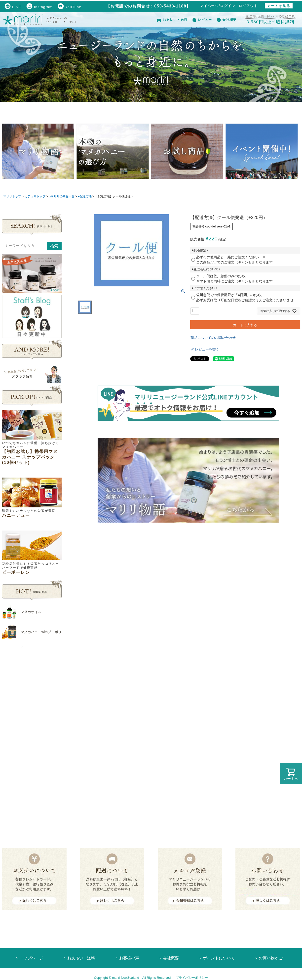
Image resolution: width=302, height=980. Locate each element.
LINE (13, 7)
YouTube (70, 7)
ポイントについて (219, 958)
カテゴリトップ (35, 196)
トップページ (31, 958)
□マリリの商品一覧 (61, 196)
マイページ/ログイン (218, 6)
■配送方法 (85, 196)
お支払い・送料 (172, 20)
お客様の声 (129, 958)
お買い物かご (271, 958)
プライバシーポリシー (192, 978)
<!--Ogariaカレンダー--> (32, 739)
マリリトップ (12, 196)
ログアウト (248, 6)
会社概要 (227, 20)
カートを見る (279, 6)
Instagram (39, 7)
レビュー (202, 20)
